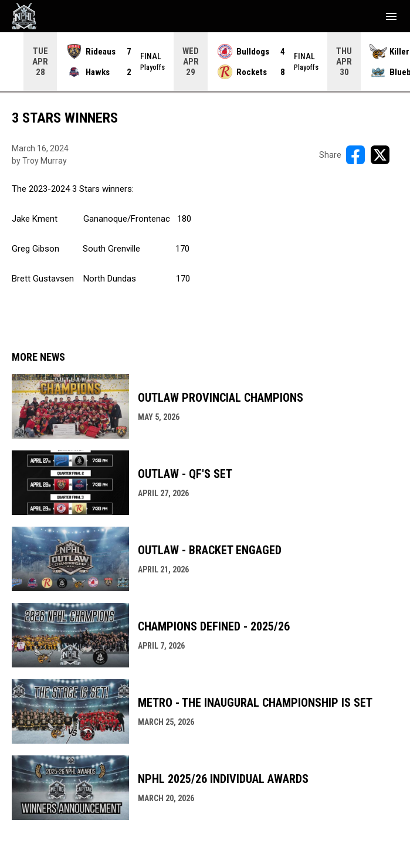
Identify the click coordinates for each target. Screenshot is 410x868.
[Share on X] (380, 155)
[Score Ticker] (205, 62)
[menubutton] (391, 16)
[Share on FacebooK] (355, 155)
